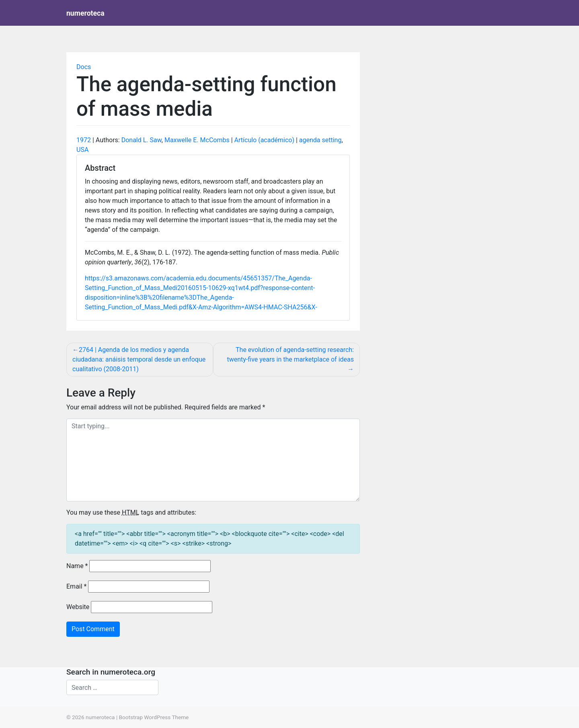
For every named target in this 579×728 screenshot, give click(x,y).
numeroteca (85, 13)
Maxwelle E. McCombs (197, 140)
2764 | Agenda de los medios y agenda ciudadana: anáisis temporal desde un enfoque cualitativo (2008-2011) (139, 359)
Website (78, 607)
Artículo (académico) (264, 140)
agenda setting (320, 140)
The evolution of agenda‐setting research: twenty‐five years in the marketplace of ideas (290, 355)
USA (82, 150)
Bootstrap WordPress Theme (154, 717)
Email (76, 586)
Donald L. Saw (142, 140)
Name (77, 566)
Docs (84, 67)
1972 (84, 140)
